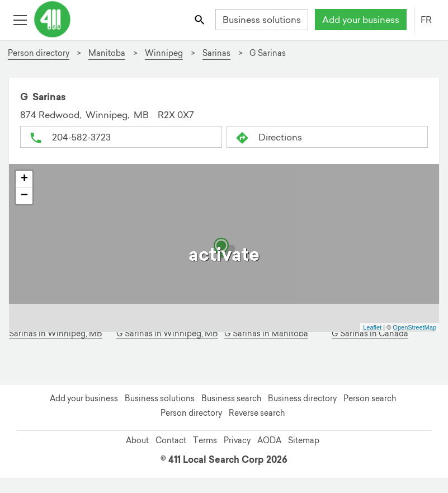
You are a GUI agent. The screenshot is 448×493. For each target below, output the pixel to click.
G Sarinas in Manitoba (266, 334)
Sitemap (304, 440)
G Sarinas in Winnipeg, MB (167, 334)
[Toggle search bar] (201, 19)
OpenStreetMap (414, 327)
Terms (205, 440)
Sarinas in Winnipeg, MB (56, 334)
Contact (171, 440)
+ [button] (24, 179)
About (137, 440)
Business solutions (262, 20)
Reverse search (257, 413)
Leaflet (372, 327)
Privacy (237, 440)
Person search (370, 398)
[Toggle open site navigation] (20, 19)
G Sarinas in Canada (370, 334)
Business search (231, 398)
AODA (269, 440)
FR (426, 20)
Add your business (361, 20)
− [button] (24, 196)
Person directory (191, 413)
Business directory (302, 398)
